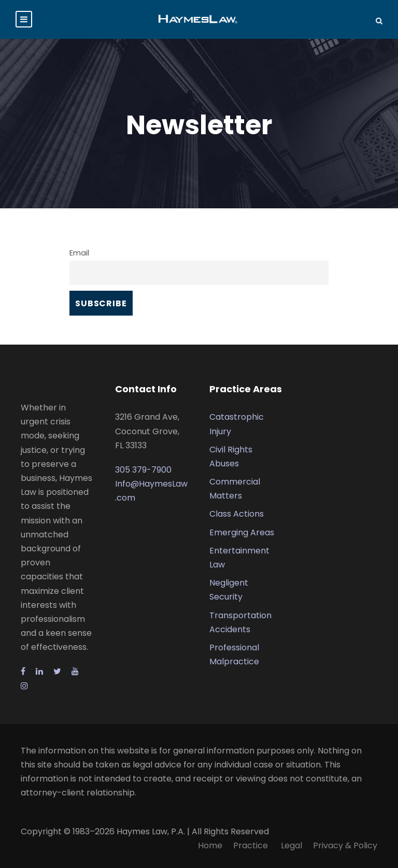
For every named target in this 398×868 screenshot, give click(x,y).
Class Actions (237, 514)
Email (79, 253)
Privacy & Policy (345, 845)
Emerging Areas (242, 532)
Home (210, 845)
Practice (252, 845)
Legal (292, 845)
